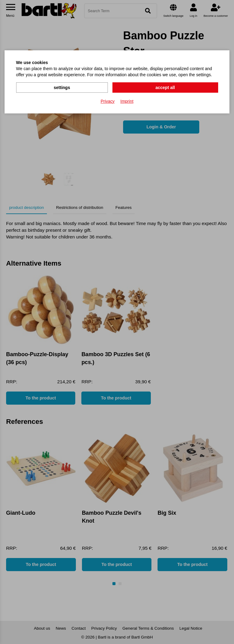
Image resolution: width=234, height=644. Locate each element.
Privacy (108, 101)
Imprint (127, 101)
